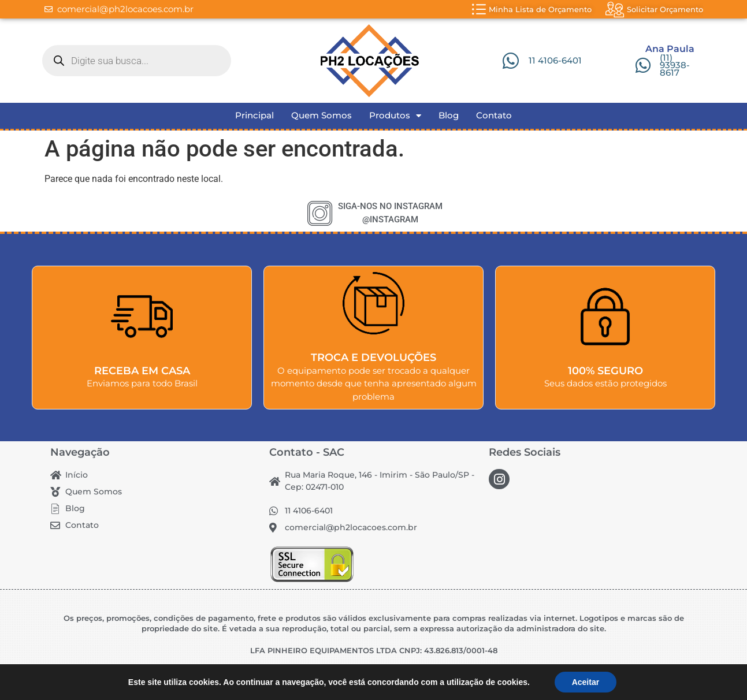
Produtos (395, 116)
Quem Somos (322, 115)
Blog (449, 115)
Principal (254, 115)
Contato (494, 115)
